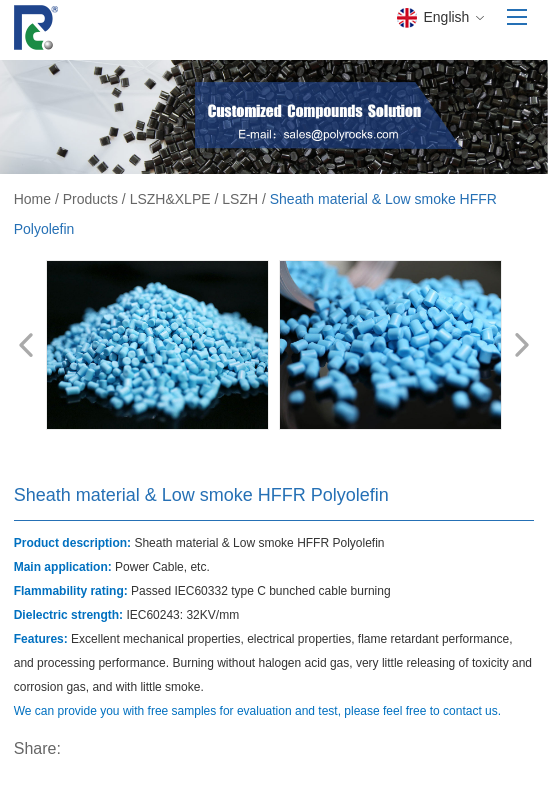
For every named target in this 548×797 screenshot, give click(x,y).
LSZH (240, 199)
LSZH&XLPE (170, 199)
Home (32, 199)
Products (90, 199)
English (440, 18)
